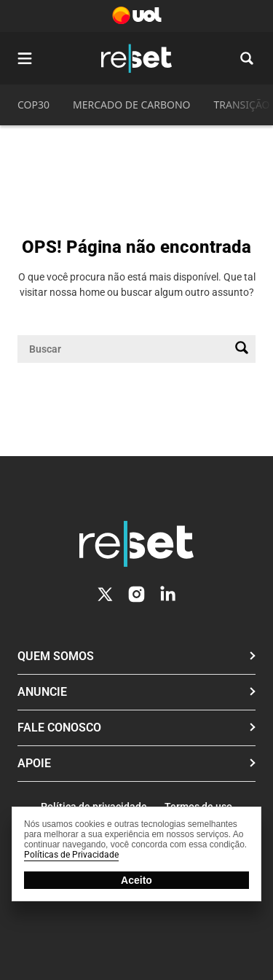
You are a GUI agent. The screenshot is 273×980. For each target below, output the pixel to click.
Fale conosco (59, 728)
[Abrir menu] (25, 58)
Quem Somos (56, 656)
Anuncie (42, 692)
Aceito (136, 880)
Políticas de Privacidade (71, 855)
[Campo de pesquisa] (125, 349)
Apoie (34, 763)
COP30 (33, 105)
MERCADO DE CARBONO (132, 105)
